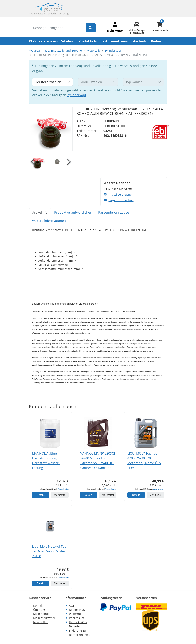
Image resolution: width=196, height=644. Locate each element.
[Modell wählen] (98, 82)
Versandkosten (63, 489)
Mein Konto (41, 614)
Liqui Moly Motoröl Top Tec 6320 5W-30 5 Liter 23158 (49, 551)
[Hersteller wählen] (53, 82)
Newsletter (40, 622)
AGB (72, 605)
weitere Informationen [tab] (49, 221)
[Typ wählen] (143, 82)
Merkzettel (60, 495)
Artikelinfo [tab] (40, 212)
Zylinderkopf (113, 51)
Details (41, 495)
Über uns (39, 610)
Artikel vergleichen (118, 194)
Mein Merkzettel (44, 618)
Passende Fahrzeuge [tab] (114, 212)
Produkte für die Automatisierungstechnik (112, 41)
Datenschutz (77, 610)
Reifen (156, 41)
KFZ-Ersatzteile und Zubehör (51, 41)
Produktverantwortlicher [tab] (73, 212)
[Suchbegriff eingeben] (58, 28)
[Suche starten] (91, 28)
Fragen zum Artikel (119, 200)
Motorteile (94, 51)
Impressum (77, 618)
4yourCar (35, 51)
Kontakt (38, 605)
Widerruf (75, 614)
